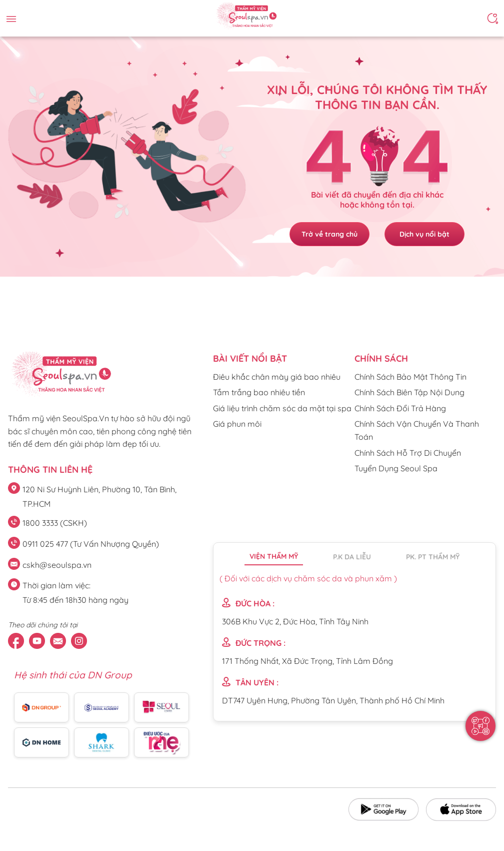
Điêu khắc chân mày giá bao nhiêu (277, 377)
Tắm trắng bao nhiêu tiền (259, 392)
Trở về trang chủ (329, 234)
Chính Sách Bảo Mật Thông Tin (410, 377)
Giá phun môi (237, 424)
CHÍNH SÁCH (381, 358)
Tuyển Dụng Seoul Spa (396, 468)
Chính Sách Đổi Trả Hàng (400, 408)
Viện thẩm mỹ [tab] (274, 556)
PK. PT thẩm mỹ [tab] (433, 557)
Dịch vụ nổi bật (424, 234)
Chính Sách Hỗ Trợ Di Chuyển (408, 453)
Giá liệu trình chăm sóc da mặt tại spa (282, 408)
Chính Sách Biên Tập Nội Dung (409, 392)
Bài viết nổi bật (250, 358)
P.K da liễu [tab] (352, 557)
